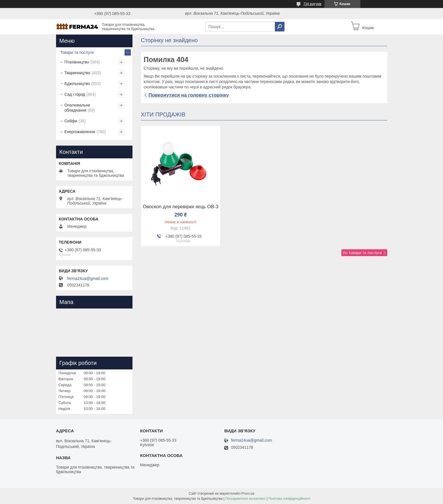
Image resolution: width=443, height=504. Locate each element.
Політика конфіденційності (289, 499)
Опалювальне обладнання (77, 108)
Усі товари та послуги (362, 253)
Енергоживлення (80, 132)
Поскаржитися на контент (245, 499)
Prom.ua (248, 494)
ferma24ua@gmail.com (88, 278)
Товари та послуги (77, 52)
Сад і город (75, 94)
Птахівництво (77, 62)
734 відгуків (312, 4)
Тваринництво (77, 73)
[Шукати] (280, 27)
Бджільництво (77, 84)
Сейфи (71, 121)
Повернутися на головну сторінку (189, 95)
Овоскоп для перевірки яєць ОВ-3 (180, 207)
